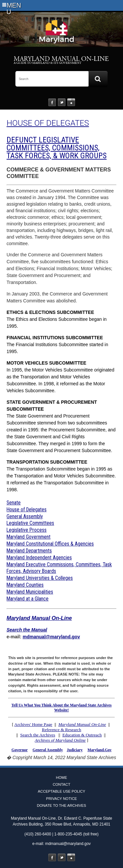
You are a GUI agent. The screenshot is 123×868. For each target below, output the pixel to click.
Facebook (52, 102)
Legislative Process (27, 530)
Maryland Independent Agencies (39, 558)
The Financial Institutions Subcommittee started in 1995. (57, 345)
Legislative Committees (30, 523)
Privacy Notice (61, 799)
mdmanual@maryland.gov (51, 637)
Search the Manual (27, 630)
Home (62, 778)
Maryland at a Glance (28, 599)
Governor (20, 750)
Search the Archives (38, 735)
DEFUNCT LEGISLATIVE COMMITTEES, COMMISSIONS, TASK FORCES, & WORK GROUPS (57, 148)
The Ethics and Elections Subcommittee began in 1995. (57, 319)
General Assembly (25, 516)
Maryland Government (29, 537)
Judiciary (75, 750)
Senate (14, 503)
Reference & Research (62, 730)
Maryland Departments (29, 551)
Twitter (62, 102)
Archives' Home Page (33, 724)
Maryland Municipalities (30, 592)
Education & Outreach (82, 735)
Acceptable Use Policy (61, 791)
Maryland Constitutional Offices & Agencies (50, 544)
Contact (62, 784)
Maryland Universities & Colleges (40, 578)
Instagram (71, 102)
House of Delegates (27, 510)
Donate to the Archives (61, 805)
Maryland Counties (25, 585)
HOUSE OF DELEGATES (48, 123)
